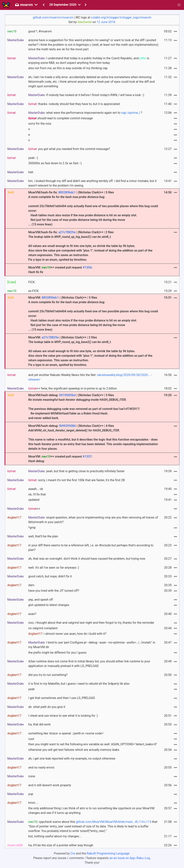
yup (31, 794)
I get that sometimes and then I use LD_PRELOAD (62, 698)
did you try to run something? (48, 675)
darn (31, 585)
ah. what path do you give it (47, 707)
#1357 (87, 456)
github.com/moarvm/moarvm (53, 17)
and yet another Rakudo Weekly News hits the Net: (90, 377)
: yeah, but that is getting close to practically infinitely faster (76, 471)
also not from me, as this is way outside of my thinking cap (68, 68)
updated (34, 500)
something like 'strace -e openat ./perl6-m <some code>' (66, 733)
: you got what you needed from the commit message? (69, 149)
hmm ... (33, 803)
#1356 (87, 267)
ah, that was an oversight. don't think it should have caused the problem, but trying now (87, 559)
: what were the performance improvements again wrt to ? (85, 113)
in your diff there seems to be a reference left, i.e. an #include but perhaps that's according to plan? (91, 548)
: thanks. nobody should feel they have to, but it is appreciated (74, 104)
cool (31, 739)
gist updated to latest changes (49, 605)
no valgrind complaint (43, 628)
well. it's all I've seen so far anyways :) (54, 568)
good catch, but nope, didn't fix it (50, 576)
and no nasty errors (41, 767)
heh (31, 172)
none (32, 776)
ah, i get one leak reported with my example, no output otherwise (72, 759)
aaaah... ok (36, 489)
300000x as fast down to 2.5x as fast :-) (55, 163)
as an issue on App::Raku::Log (130, 858)
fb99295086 (67, 426)
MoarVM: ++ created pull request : (60, 270)
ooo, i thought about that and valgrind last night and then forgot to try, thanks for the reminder (91, 623)
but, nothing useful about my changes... (55, 836)
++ (34, 509)
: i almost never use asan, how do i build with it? (67, 634)
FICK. (32, 282)
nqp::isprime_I (131, 113)
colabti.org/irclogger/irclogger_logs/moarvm (121, 17)
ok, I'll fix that (37, 494)
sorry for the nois (40, 124)
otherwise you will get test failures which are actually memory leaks (74, 750)
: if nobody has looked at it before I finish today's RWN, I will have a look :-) (86, 95)
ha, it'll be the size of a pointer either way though (61, 845)
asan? (32, 614)
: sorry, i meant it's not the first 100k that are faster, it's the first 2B (76, 480)
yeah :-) (33, 158)
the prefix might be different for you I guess (57, 653)
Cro (73, 853)
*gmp (32, 528)
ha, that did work (39, 724)
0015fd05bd (67, 395)
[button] (179, 5)
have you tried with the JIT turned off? (54, 591)
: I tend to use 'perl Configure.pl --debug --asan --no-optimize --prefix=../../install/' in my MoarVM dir (92, 645)
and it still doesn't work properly (50, 785)
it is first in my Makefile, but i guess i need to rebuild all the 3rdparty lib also (79, 684)
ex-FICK (33, 291)
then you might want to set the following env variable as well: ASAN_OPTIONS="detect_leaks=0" (93, 744)
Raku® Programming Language (108, 853)
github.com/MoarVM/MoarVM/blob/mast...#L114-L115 (114, 822)
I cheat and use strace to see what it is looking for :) (63, 716)
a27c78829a (67, 232)
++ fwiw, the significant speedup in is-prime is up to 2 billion (72, 388)
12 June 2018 (106, 22)
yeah (31, 689)
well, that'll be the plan (43, 536)
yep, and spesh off (41, 600)
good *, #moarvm (40, 31)
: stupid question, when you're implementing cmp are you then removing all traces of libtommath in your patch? (93, 520)
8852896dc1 (67, 192)
